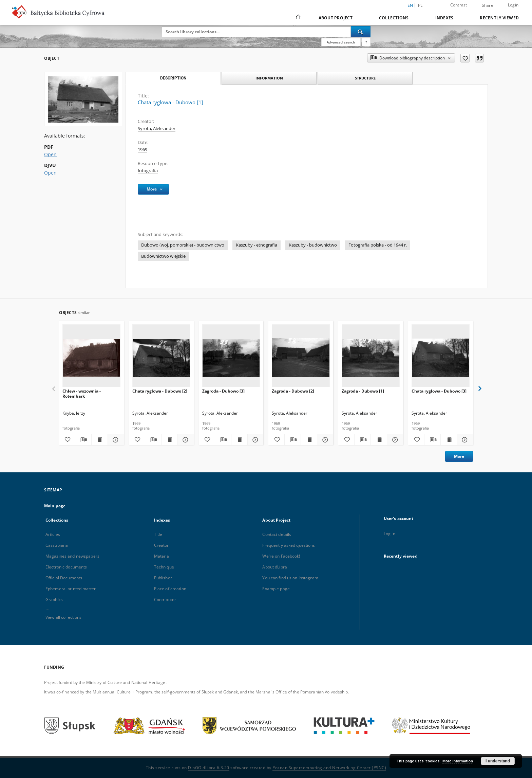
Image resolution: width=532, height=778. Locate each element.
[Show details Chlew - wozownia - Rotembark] (115, 440)
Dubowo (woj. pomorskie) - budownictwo (183, 245)
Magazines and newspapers (72, 556)
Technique (164, 567)
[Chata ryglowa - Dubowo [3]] (441, 358)
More (459, 456)
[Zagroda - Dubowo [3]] (231, 358)
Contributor (165, 600)
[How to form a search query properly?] (366, 42)
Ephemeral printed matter (71, 589)
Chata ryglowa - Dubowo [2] (160, 391)
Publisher (163, 578)
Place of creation (170, 589)
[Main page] (298, 18)
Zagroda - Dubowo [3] (223, 391)
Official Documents (64, 578)
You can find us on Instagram (290, 578)
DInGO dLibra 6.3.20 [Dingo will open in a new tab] (209, 768)
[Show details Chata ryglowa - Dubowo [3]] (464, 440)
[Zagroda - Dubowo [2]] (301, 358)
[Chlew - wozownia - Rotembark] (91, 358)
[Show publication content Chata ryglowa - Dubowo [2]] (169, 440)
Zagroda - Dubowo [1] (363, 391)
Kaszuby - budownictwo (313, 245)
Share (488, 5)
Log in (389, 534)
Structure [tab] (365, 78)
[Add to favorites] (465, 58)
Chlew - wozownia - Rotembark (82, 393)
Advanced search (341, 42)
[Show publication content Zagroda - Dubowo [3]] (239, 440)
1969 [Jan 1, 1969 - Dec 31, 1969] (142, 150)
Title (158, 534)
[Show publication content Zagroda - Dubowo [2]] (309, 440)
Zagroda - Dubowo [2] (293, 391)
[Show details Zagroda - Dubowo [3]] (255, 440)
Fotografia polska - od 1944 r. (378, 245)
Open (50, 154)
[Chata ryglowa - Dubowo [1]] (83, 99)
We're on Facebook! (281, 556)
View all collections (63, 617)
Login (513, 5)
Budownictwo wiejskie (163, 256)
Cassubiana (57, 545)
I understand (498, 761)
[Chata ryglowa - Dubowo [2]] (161, 358)
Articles (53, 534)
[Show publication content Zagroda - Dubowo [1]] (379, 440)
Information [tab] (269, 78)
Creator (161, 545)
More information (458, 761)
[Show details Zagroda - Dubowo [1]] (394, 440)
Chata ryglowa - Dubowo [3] (439, 391)
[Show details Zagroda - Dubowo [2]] (324, 440)
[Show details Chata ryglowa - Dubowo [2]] (185, 440)
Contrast (459, 5)
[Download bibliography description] (83, 440)
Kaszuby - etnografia (256, 245)
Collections (394, 18)
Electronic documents (66, 567)
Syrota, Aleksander (157, 129)
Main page (55, 506)
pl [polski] (420, 5)
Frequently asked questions (289, 545)
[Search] (361, 32)
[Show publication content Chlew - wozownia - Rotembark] (100, 440)
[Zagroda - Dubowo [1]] (371, 358)
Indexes (444, 18)
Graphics (54, 600)
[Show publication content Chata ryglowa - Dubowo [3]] (449, 440)
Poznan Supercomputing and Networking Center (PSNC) (329, 768)
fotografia (148, 171)
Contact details (277, 534)
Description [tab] (173, 78)
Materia (162, 556)
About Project (336, 18)
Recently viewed (499, 18)
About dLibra (274, 567)
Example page (276, 589)
